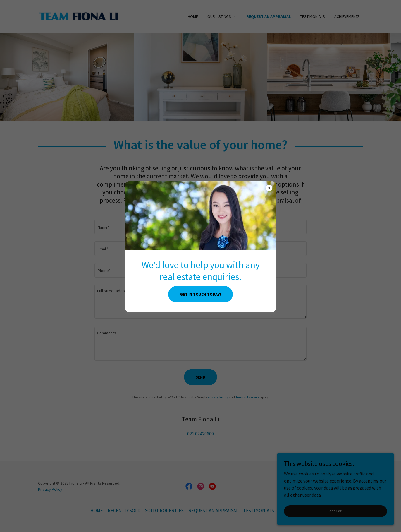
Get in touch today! (200, 294)
